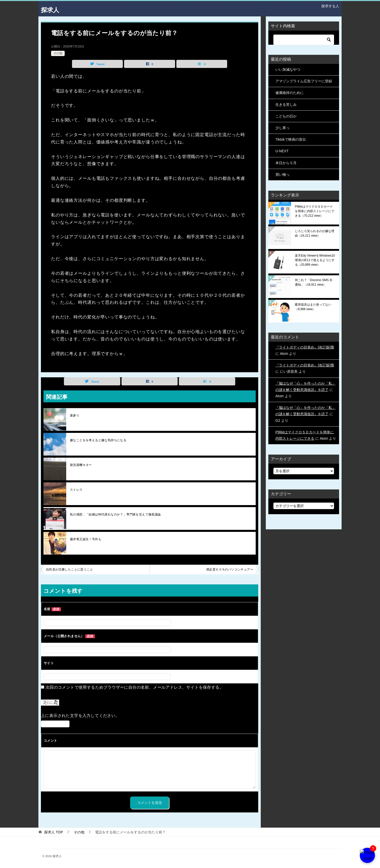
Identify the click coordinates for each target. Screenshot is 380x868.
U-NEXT (282, 151)
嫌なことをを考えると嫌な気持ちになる (98, 440)
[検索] (304, 40)
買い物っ (282, 175)
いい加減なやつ (288, 69)
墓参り (75, 415)
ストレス (76, 490)
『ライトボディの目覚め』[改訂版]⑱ (305, 347)
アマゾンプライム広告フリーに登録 (304, 81)
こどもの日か (286, 116)
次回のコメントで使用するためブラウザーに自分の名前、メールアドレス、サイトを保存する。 (135, 687)
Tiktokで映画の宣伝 (291, 139)
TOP (54, 832)
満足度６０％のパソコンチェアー (230, 569)
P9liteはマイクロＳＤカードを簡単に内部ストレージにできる (315, 211)
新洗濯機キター (81, 465)
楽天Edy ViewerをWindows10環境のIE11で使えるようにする (315, 260)
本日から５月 (286, 163)
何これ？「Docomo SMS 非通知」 (314, 282)
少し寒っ (282, 128)
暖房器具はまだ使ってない (313, 307)
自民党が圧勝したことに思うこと (69, 569)
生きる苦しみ (286, 105)
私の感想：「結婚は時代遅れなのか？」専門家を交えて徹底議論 (115, 514)
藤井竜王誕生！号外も (86, 539)
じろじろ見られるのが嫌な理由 (315, 233)
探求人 (52, 9)
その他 (58, 53)
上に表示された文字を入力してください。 (80, 716)
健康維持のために (290, 93)
